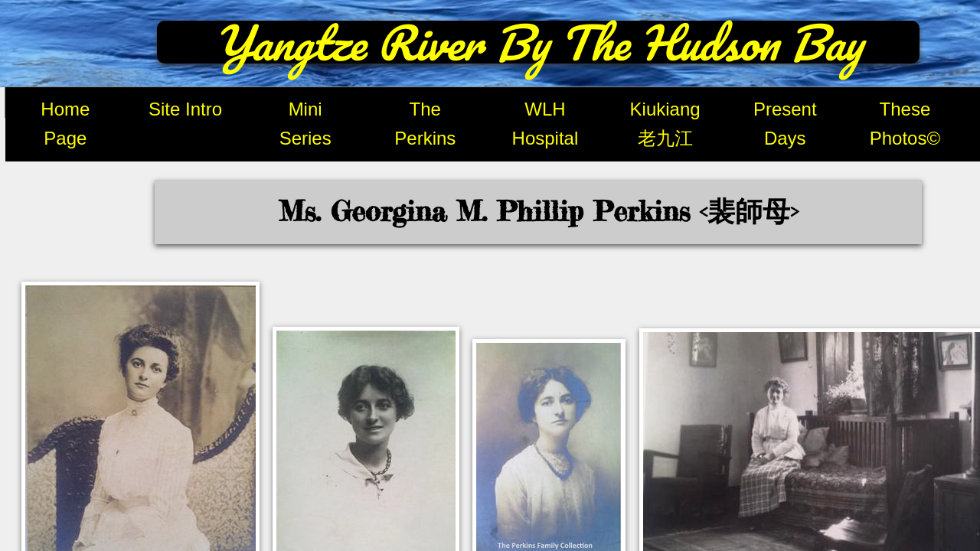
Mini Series (305, 124)
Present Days (785, 124)
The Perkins (425, 124)
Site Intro (185, 109)
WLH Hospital (546, 124)
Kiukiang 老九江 (665, 124)
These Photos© (905, 124)
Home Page (65, 124)
